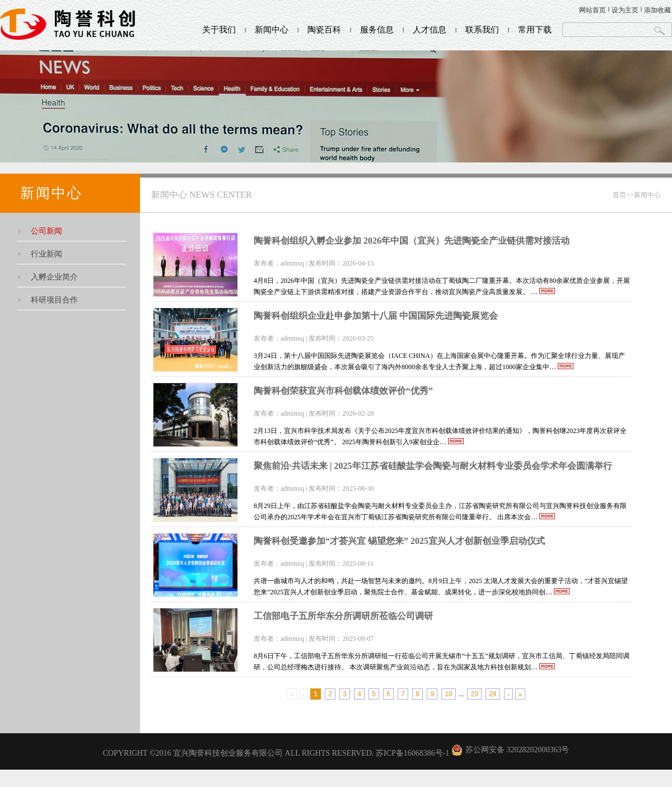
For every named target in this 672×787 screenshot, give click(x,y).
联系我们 (482, 30)
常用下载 (535, 30)
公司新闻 (46, 231)
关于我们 (219, 30)
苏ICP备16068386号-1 (412, 753)
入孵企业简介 (54, 277)
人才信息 (430, 30)
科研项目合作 (54, 300)
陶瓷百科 (324, 30)
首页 (619, 195)
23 (474, 694)
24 (493, 694)
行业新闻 (46, 254)
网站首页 (592, 10)
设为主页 (625, 10)
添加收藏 (657, 10)
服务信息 (377, 30)
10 (448, 694)
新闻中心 (272, 30)
